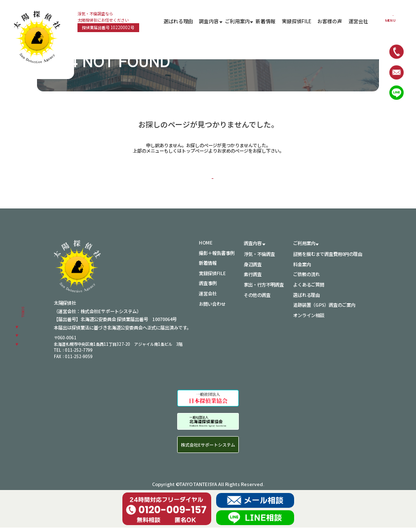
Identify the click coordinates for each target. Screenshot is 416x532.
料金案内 (302, 268)
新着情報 (265, 21)
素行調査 (253, 279)
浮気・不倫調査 (259, 258)
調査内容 (209, 21)
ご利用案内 (237, 21)
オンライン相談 (309, 319)
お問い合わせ (212, 308)
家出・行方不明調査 (264, 288)
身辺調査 (253, 268)
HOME (213, 177)
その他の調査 (257, 299)
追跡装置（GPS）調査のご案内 (324, 309)
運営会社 (358, 21)
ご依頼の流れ (306, 279)
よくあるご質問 (309, 288)
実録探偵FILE (297, 21)
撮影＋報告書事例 (217, 257)
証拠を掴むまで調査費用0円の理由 (328, 258)
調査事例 (208, 287)
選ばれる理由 (178, 21)
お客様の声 (330, 21)
